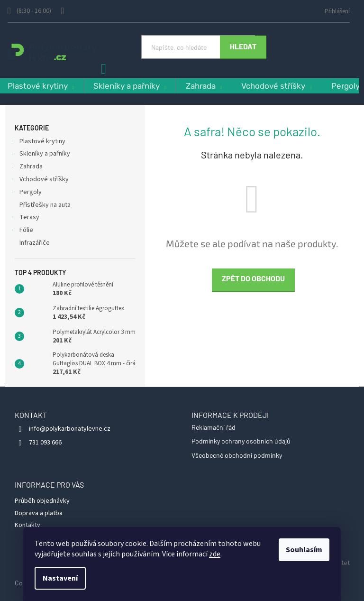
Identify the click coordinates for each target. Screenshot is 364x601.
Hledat (243, 46)
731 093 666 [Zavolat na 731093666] (45, 443)
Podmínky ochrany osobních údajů (241, 441)
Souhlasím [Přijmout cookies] (304, 550)
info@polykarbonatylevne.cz (70, 429)
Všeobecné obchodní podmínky (237, 455)
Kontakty (27, 525)
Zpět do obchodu (253, 278)
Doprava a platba (39, 513)
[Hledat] (198, 47)
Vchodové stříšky (39, 180)
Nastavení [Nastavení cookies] (60, 578)
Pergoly (26, 193)
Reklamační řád (214, 427)
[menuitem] (130, 86)
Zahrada (26, 167)
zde (215, 554)
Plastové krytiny (38, 142)
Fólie (22, 231)
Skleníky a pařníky (40, 155)
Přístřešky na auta (46, 205)
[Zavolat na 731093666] (34, 11)
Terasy (25, 218)
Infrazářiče (35, 243)
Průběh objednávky (42, 501)
